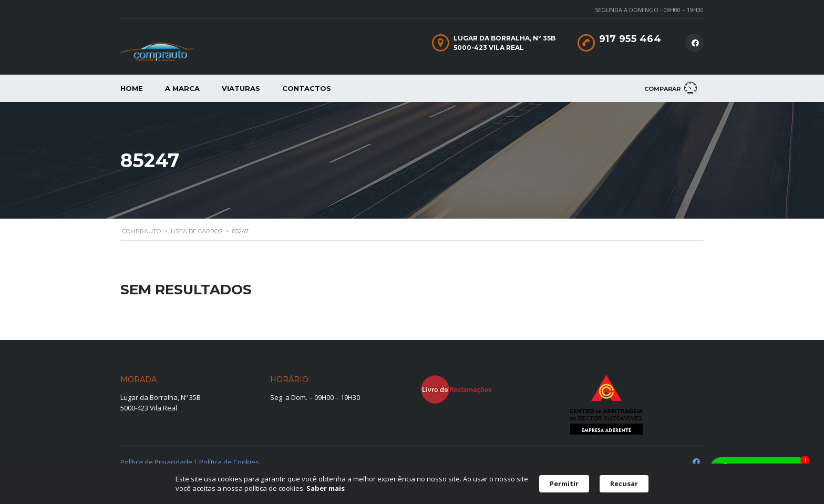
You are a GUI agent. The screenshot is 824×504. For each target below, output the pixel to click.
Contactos (307, 88)
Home (132, 88)
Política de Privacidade (156, 462)
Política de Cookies (229, 462)
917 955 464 (630, 39)
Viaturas (241, 88)
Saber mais (326, 488)
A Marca (182, 88)
